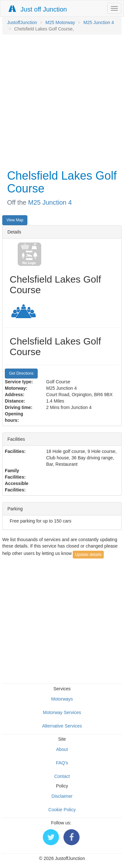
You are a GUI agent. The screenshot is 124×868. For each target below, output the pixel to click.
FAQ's (62, 763)
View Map (15, 220)
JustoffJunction (22, 22)
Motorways (62, 699)
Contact (62, 776)
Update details (88, 554)
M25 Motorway (60, 22)
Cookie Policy (62, 810)
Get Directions (21, 373)
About (62, 749)
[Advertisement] (60, 101)
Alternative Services (62, 726)
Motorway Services (62, 712)
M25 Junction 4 (99, 22)
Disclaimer (62, 796)
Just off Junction (38, 9)
